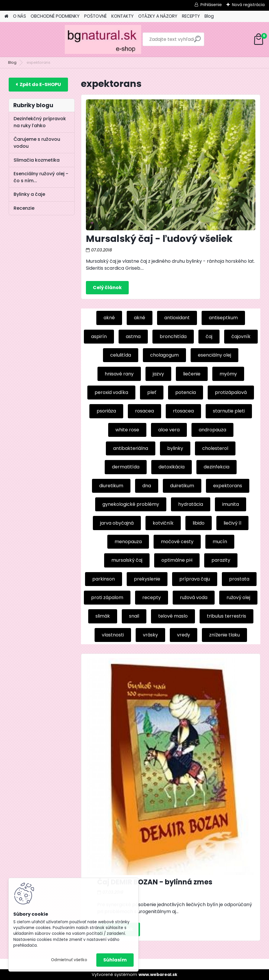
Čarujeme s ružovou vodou (37, 143)
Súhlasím (115, 960)
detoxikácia (172, 467)
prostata (239, 579)
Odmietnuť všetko (69, 960)
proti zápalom (107, 597)
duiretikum (182, 486)
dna (147, 486)
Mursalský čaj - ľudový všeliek (159, 239)
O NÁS (20, 16)
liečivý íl (232, 523)
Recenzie (24, 208)
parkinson (104, 579)
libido (199, 523)
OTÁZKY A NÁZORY (158, 16)
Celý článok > (107, 288)
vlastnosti (113, 635)
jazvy (158, 374)
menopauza (128, 542)
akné (109, 318)
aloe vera (169, 430)
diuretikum (111, 486)
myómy (228, 374)
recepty (152, 597)
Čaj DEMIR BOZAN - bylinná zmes (155, 882)
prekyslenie (147, 579)
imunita (231, 504)
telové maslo (173, 616)
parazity (221, 560)
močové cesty (177, 542)
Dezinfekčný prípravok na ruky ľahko (40, 122)
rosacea (144, 411)
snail (134, 616)
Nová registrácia (248, 5)
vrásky (150, 635)
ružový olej (238, 597)
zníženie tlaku (224, 635)
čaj (209, 336)
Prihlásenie (211, 5)
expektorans (228, 486)
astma (133, 336)
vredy (184, 635)
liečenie (192, 374)
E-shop (38, 84)
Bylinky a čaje (29, 194)
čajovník (241, 336)
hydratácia (191, 504)
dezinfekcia (217, 467)
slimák (103, 616)
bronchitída (173, 336)
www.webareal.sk (158, 974)
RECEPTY (191, 16)
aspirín (99, 336)
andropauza (212, 430)
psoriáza (106, 411)
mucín (220, 542)
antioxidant (177, 318)
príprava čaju (195, 579)
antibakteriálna (131, 448)
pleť (152, 392)
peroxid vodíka (111, 392)
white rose (127, 430)
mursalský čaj (127, 560)
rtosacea (183, 411)
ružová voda (194, 597)
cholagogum (164, 355)
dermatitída (126, 467)
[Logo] (44, 39)
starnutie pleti (229, 411)
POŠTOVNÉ (95, 16)
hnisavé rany (119, 374)
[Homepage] (6, 16)
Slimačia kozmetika (37, 160)
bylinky (175, 448)
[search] (171, 41)
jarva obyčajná (117, 523)
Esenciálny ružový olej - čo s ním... (41, 177)
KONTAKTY (122, 16)
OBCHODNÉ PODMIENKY (55, 16)
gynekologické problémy (131, 504)
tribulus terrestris (226, 616)
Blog (209, 16)
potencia (186, 392)
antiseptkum (223, 318)
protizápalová (231, 392)
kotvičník (163, 523)
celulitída (121, 355)
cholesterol (215, 448)
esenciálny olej (214, 355)
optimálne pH (177, 560)
